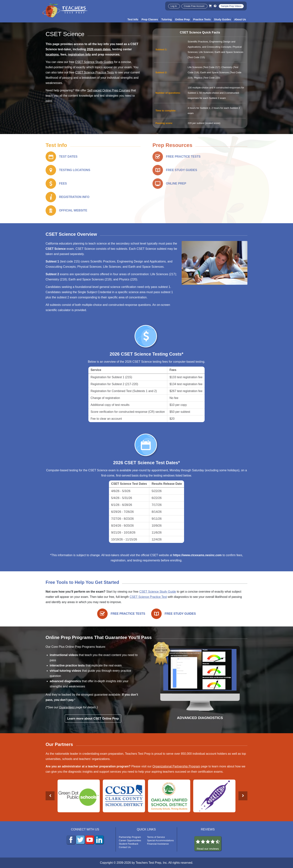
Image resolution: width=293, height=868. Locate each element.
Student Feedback (129, 844)
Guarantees (67, 707)
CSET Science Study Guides (94, 62)
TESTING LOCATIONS (75, 170)
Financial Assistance (158, 844)
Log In (174, 6)
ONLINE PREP (176, 183)
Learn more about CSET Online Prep (93, 719)
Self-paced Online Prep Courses (109, 90)
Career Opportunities (130, 840)
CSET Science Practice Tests (95, 72)
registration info (79, 54)
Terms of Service (156, 837)
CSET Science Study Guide (158, 592)
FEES (63, 183)
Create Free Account (194, 6)
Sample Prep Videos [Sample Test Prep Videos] (231, 6)
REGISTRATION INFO (74, 197)
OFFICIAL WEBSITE (73, 210)
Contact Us (125, 847)
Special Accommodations (160, 840)
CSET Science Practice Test (148, 597)
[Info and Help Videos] (215, 6)
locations (52, 54)
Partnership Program (130, 837)
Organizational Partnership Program (176, 766)
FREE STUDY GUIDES (182, 170)
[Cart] (211, 6)
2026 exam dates (99, 49)
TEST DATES (68, 157)
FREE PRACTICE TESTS (183, 157)
